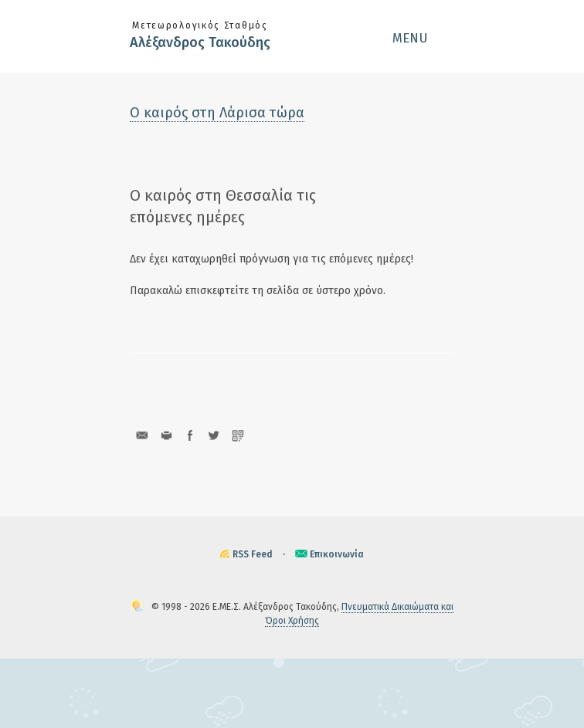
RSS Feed (253, 554)
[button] (423, 38)
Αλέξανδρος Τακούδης (200, 42)
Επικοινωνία (337, 554)
